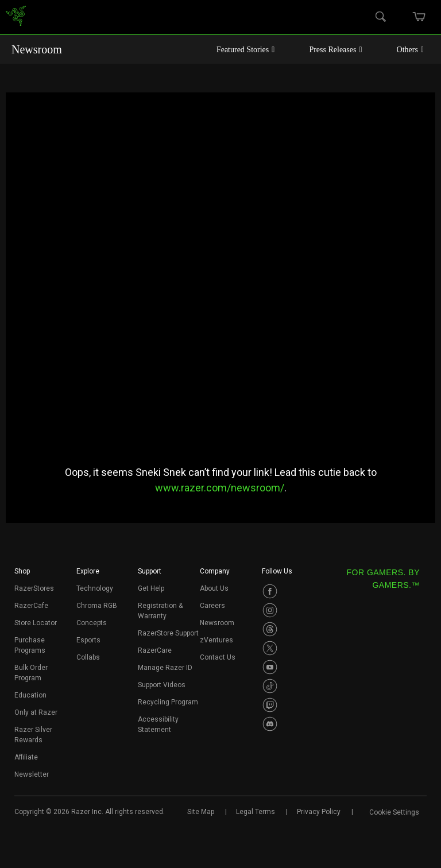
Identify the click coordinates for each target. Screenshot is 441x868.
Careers (212, 606)
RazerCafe (31, 606)
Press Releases (335, 50)
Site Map (201, 812)
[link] (16, 18)
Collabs (88, 657)
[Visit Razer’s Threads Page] (270, 629)
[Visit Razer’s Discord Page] (270, 724)
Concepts (92, 623)
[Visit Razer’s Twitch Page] (270, 705)
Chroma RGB (97, 606)
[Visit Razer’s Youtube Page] (270, 667)
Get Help (151, 588)
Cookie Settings (394, 812)
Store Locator (36, 623)
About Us (214, 588)
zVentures (216, 640)
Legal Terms (256, 812)
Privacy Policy (319, 812)
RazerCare (155, 650)
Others (410, 50)
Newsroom (37, 49)
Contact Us (218, 657)
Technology (95, 588)
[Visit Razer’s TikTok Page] (270, 686)
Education (30, 695)
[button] (22, 575)
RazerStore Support (168, 633)
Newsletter (32, 774)
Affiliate (26, 757)
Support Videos (162, 685)
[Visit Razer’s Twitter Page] (270, 648)
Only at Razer (36, 712)
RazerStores (34, 588)
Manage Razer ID (165, 668)
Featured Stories (246, 50)
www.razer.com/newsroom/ (220, 488)
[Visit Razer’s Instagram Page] (270, 610)
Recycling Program (168, 702)
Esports (88, 640)
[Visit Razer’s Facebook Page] (270, 591)
